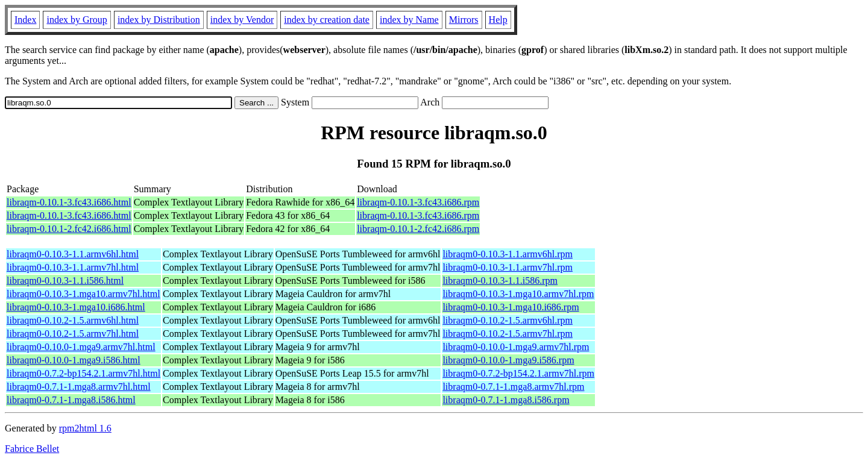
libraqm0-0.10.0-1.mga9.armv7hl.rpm (516, 347)
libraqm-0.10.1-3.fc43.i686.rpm (418, 202)
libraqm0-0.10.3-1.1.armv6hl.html (73, 254)
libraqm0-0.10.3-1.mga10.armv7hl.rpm (518, 294)
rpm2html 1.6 (85, 428)
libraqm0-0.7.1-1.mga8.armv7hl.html (79, 387)
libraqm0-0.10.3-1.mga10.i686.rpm (511, 307)
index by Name (409, 20)
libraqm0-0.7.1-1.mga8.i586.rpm (506, 400)
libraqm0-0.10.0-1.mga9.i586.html (74, 360)
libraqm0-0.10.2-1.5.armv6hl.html (73, 320)
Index (25, 20)
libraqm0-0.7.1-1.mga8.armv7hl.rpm (513, 387)
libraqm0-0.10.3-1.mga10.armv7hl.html (83, 294)
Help (498, 20)
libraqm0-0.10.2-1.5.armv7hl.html (73, 334)
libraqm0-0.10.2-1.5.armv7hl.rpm (508, 334)
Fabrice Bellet (32, 449)
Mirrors (464, 20)
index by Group (77, 20)
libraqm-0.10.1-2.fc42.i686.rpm (418, 229)
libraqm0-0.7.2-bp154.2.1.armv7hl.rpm (518, 373)
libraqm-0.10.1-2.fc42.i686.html (69, 229)
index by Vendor (242, 20)
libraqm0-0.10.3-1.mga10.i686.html (76, 307)
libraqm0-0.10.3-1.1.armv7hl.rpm (508, 267)
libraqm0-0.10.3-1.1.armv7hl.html (73, 267)
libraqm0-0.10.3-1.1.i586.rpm (500, 281)
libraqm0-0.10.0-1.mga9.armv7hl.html (81, 347)
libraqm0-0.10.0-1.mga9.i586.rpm (508, 360)
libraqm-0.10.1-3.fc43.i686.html (69, 202)
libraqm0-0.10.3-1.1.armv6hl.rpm (508, 254)
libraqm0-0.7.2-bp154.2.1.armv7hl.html (83, 373)
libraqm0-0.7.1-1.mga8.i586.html (71, 400)
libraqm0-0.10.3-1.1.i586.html (65, 281)
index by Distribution (159, 20)
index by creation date (327, 20)
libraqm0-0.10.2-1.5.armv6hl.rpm (508, 320)
